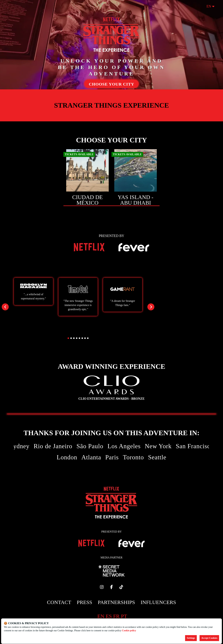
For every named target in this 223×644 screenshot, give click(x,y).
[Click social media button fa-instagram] (102, 588)
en (211, 6)
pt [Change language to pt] (124, 616)
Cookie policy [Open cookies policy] (129, 631)
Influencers (158, 602)
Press (84, 602)
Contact (59, 602)
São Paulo (90, 446)
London (67, 457)
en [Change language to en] (101, 616)
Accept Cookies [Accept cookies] (209, 638)
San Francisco (195, 446)
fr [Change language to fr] (116, 616)
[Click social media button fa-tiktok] (121, 588)
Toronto (133, 457)
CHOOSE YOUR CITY (111, 84)
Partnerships (116, 602)
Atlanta (91, 457)
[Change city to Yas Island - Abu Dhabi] (136, 178)
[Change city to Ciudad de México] (87, 178)
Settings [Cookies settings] (191, 638)
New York (158, 446)
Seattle (157, 457)
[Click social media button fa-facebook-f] (111, 588)
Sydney (20, 446)
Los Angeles (124, 446)
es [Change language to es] (109, 616)
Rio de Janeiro (53, 446)
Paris (112, 457)
